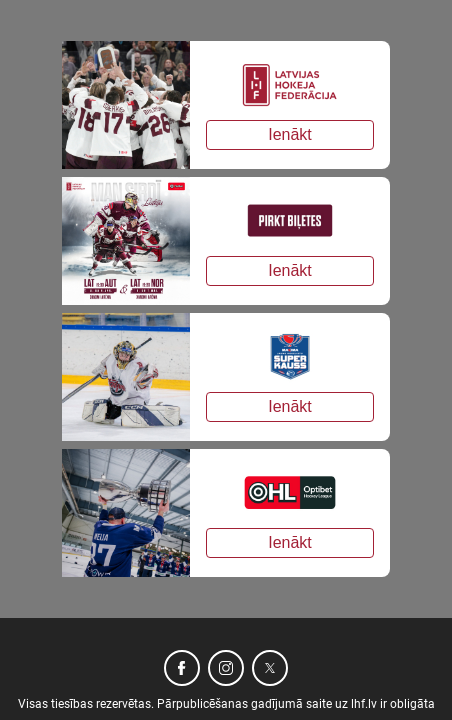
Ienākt (290, 134)
